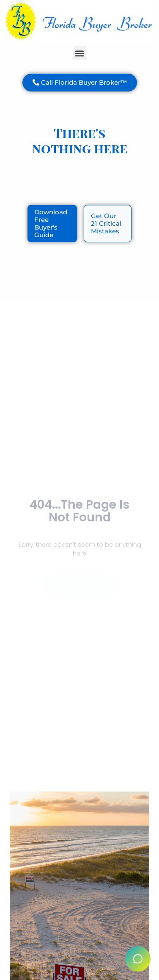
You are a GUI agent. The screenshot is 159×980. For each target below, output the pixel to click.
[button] (80, 53)
